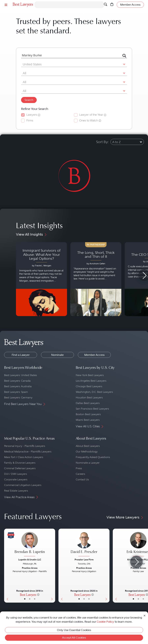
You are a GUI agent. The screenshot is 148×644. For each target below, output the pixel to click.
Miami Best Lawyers (88, 420)
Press (79, 468)
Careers (80, 474)
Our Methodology (87, 452)
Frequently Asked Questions (93, 457)
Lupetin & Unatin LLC (30, 560)
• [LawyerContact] (35, 599)
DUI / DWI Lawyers (16, 474)
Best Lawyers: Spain (16, 392)
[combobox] (70, 55)
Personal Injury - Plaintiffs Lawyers (25, 446)
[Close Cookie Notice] (145, 615)
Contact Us (82, 479)
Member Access (94, 355)
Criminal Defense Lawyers (20, 468)
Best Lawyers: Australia (18, 386)
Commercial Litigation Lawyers (23, 485)
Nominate (57, 355)
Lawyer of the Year (91, 115)
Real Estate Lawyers (16, 491)
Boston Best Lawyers (88, 414)
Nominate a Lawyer (88, 463)
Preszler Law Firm (84, 560)
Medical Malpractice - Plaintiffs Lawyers (28, 452)
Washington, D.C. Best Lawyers (94, 392)
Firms (30, 121)
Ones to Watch (89, 121)
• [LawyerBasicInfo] (25, 599)
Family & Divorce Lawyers (20, 463)
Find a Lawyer (21, 355)
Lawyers (32, 115)
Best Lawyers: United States (20, 375)
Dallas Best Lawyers (88, 403)
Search (29, 100)
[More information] (38, 595)
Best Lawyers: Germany (18, 397)
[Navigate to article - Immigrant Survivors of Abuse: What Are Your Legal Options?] (41, 279)
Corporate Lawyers (16, 479)
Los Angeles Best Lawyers (91, 381)
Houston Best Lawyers (89, 397)
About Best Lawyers (88, 446)
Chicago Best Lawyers (89, 386)
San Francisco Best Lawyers (92, 409)
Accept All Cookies (74, 638)
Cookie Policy (105, 622)
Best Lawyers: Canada (17, 381)
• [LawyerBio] (30, 599)
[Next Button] (53, 566)
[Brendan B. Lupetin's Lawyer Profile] (30, 545)
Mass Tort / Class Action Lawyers (24, 457)
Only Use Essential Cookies (74, 630)
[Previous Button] (7, 566)
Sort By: (102, 142)
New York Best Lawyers (90, 375)
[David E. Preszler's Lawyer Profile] (84, 545)
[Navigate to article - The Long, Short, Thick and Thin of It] (96, 279)
